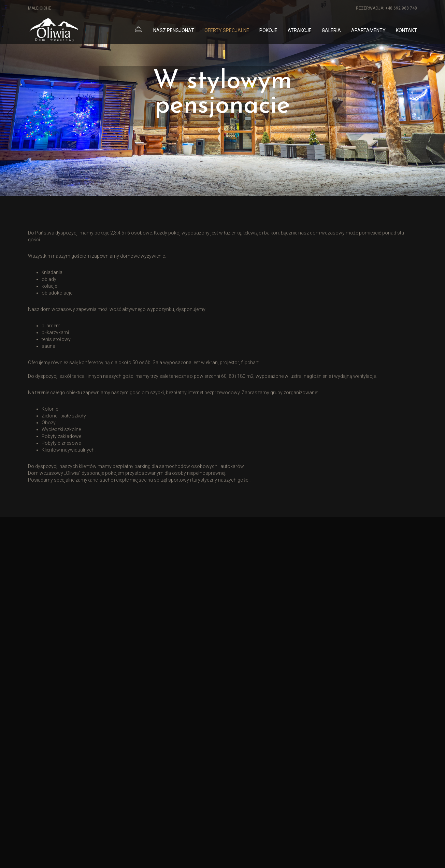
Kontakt (406, 30)
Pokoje (268, 30)
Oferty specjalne (227, 30)
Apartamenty (368, 30)
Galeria (331, 30)
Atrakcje (300, 30)
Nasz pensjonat (174, 30)
